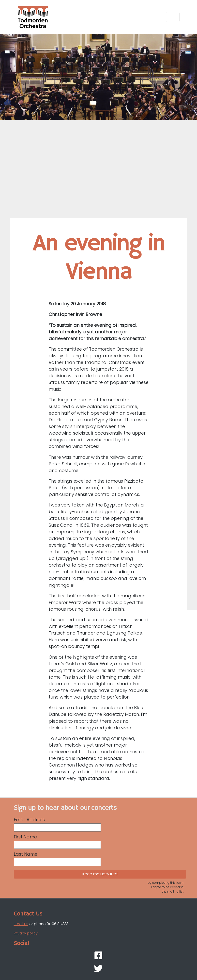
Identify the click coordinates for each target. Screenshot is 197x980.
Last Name (26, 854)
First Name (25, 837)
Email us (21, 924)
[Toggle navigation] (173, 17)
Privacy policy (26, 933)
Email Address (29, 820)
